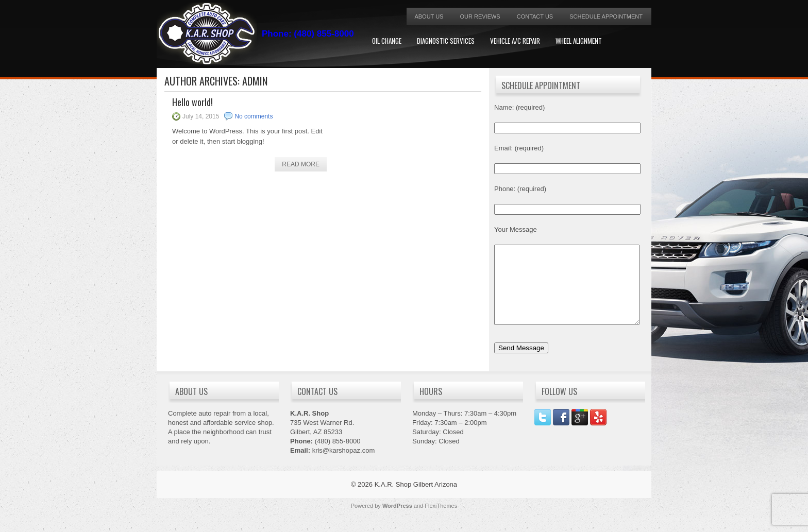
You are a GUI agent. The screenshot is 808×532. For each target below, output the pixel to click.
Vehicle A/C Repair (515, 41)
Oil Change (387, 41)
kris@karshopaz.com (344, 466)
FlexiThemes (441, 521)
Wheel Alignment (579, 41)
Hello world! (192, 102)
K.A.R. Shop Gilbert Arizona (416, 500)
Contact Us (535, 16)
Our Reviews (480, 16)
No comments (254, 116)
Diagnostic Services (446, 41)
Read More (301, 164)
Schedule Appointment (606, 16)
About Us (429, 16)
